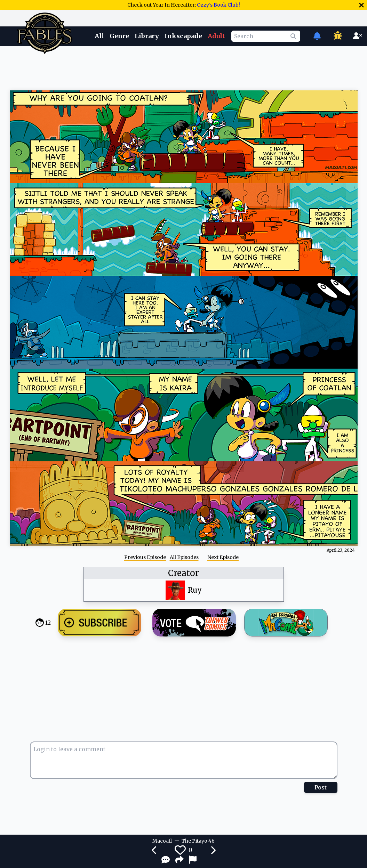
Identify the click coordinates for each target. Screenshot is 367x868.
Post (321, 787)
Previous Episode (145, 557)
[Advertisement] (184, 67)
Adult (216, 36)
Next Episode (223, 557)
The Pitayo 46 (198, 841)
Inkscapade (183, 36)
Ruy (195, 590)
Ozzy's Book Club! (218, 5)
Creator (183, 573)
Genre (119, 36)
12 (48, 623)
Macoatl (162, 841)
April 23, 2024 (341, 550)
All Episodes (184, 557)
